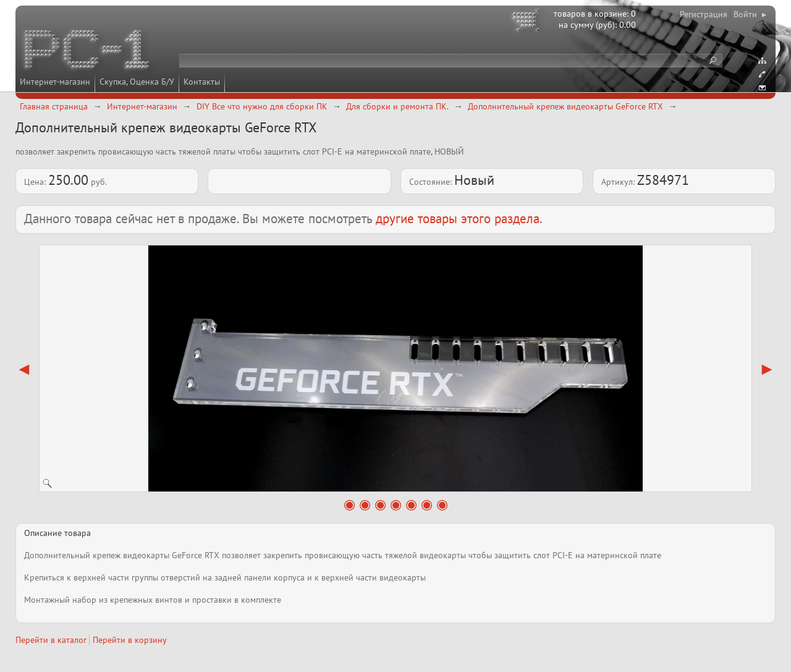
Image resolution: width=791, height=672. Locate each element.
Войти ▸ (750, 14)
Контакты (202, 82)
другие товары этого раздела (458, 219)
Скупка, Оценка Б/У (137, 82)
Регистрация (704, 14)
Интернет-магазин (55, 82)
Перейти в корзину (130, 640)
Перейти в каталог (51, 640)
